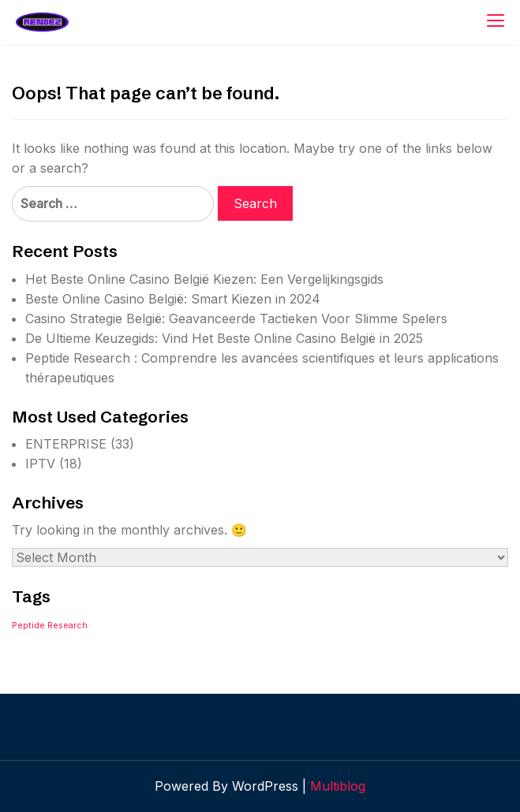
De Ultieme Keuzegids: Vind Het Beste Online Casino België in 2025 (224, 338)
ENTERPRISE (66, 444)
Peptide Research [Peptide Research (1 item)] (50, 626)
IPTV (40, 464)
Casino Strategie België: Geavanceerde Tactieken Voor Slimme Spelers (236, 318)
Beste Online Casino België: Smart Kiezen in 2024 (173, 299)
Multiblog (338, 786)
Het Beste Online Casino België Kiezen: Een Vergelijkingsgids (204, 279)
